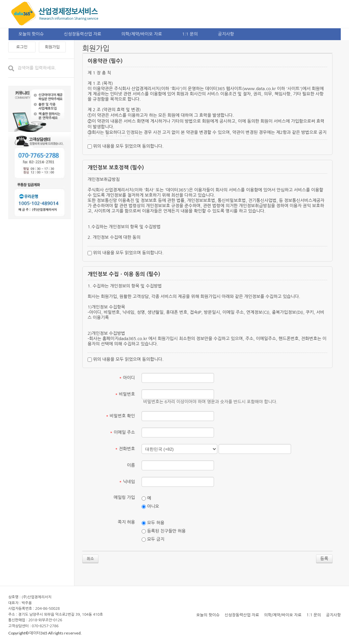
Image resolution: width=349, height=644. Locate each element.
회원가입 (52, 47)
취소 (90, 559)
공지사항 (226, 34)
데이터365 (38, 633)
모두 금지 (153, 539)
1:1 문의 (190, 34)
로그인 (22, 47)
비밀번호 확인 (121, 416)
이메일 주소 (122, 432)
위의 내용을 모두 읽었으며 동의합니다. (126, 146)
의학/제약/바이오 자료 (142, 34)
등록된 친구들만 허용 (164, 531)
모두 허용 (153, 523)
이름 (131, 465)
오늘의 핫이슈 (31, 34)
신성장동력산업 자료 (83, 34)
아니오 (150, 507)
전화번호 (125, 449)
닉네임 (127, 482)
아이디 (127, 378)
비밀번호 (125, 394)
